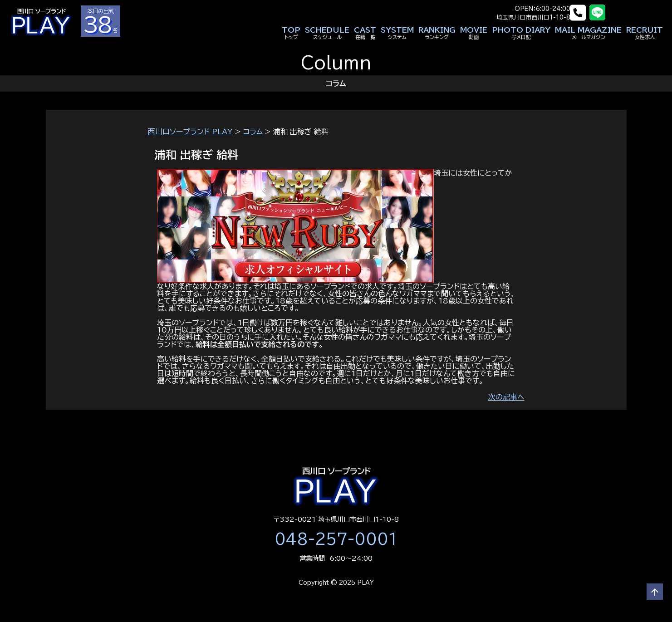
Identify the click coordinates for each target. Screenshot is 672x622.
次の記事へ (506, 397)
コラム (253, 132)
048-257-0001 (336, 539)
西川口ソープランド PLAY (190, 132)
